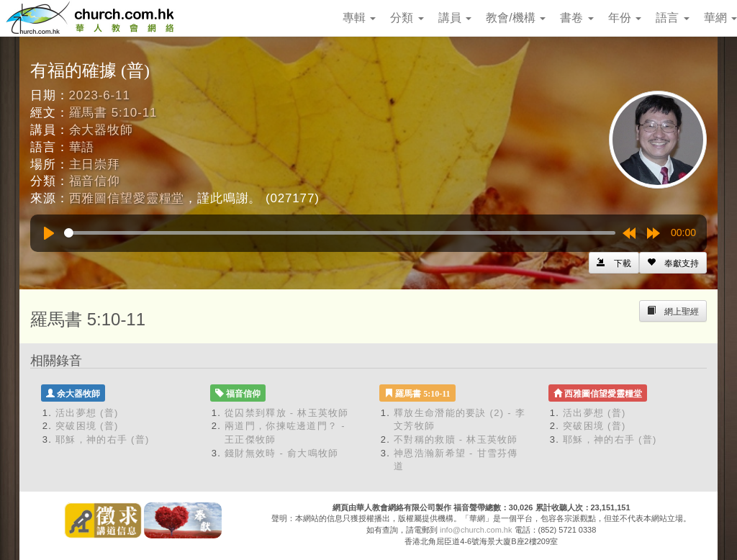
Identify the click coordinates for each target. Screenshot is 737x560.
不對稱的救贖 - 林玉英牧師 (456, 439)
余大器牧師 (101, 130)
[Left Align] (673, 263)
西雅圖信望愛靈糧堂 (127, 198)
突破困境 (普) (87, 426)
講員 (455, 18)
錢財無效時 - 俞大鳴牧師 (281, 453)
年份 (625, 18)
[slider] (340, 233)
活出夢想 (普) (87, 413)
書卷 (577, 18)
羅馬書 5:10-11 (113, 113)
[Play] (49, 233)
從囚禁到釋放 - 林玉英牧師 (287, 413)
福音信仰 (95, 181)
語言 (672, 18)
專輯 (359, 18)
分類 (407, 18)
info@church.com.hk (476, 530)
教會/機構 (516, 18)
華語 (82, 147)
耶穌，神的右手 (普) (103, 439)
